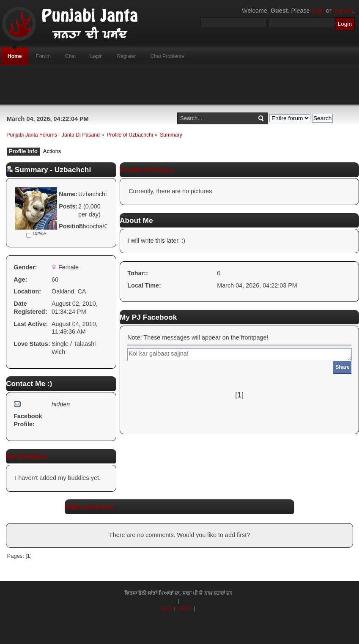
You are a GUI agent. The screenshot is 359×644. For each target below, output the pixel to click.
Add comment (89, 507)
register (343, 11)
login (318, 11)
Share (342, 367)
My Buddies (26, 456)
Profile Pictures (147, 170)
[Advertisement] (180, 85)
